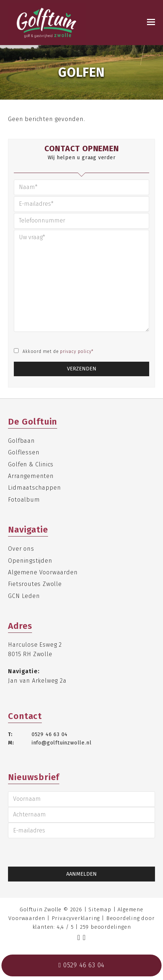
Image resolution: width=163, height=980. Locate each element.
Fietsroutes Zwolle (35, 584)
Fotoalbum (24, 500)
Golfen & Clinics (31, 464)
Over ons (21, 549)
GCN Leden (24, 596)
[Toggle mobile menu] (151, 22)
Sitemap (100, 909)
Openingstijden (30, 561)
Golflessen (24, 452)
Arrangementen (31, 476)
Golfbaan (21, 441)
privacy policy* (77, 352)
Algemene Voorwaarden (43, 572)
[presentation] (41, 853)
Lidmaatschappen (34, 488)
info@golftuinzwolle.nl (62, 743)
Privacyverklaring (76, 918)
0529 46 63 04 (50, 734)
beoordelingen (106, 927)
